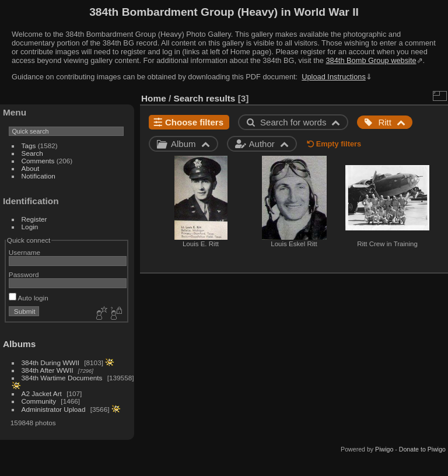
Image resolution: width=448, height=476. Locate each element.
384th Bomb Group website (371, 60)
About (31, 168)
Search (32, 153)
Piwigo (384, 449)
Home (154, 98)
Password (24, 274)
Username (24, 252)
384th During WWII (50, 363)
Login (30, 227)
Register (34, 219)
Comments (38, 161)
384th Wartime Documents (62, 378)
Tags (29, 146)
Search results (205, 98)
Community (39, 401)
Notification (38, 176)
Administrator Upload (54, 409)
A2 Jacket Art (42, 393)
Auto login (29, 298)
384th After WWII (48, 370)
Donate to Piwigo (422, 449)
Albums (19, 344)
